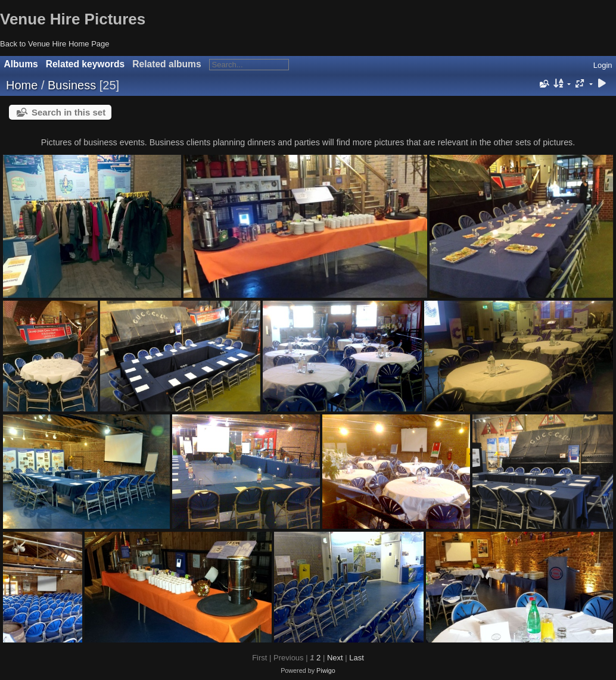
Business (72, 85)
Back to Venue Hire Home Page (55, 44)
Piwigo (326, 670)
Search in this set (69, 112)
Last (357, 658)
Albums (21, 64)
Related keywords (85, 64)
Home (22, 85)
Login (603, 65)
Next (335, 658)
